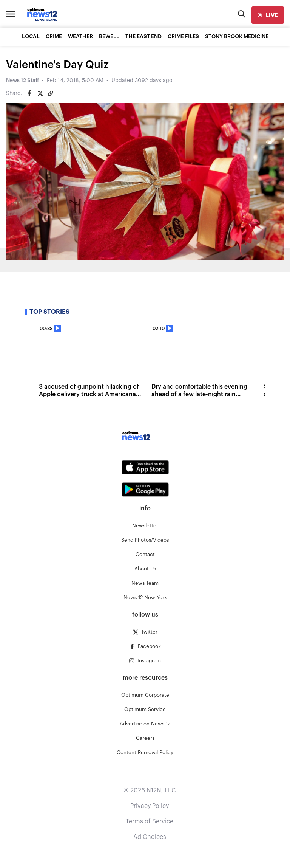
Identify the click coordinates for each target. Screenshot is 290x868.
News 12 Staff (22, 81)
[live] (268, 15)
